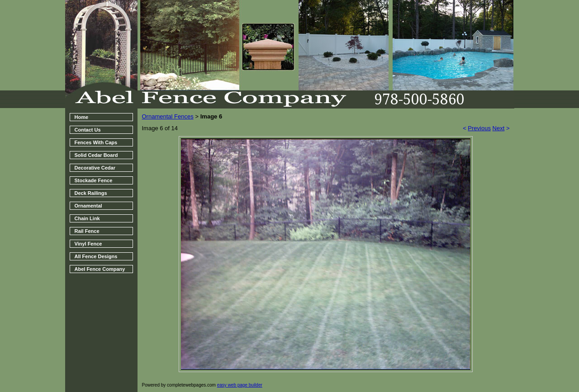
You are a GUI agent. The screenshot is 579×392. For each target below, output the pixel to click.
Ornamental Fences (168, 116)
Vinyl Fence (88, 244)
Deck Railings (91, 193)
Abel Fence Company (100, 269)
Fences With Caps (96, 142)
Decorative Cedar (95, 168)
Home (82, 117)
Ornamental (88, 206)
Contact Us (88, 130)
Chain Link (87, 218)
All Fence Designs (96, 256)
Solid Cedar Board (96, 155)
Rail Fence (87, 231)
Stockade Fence (94, 180)
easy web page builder (240, 385)
